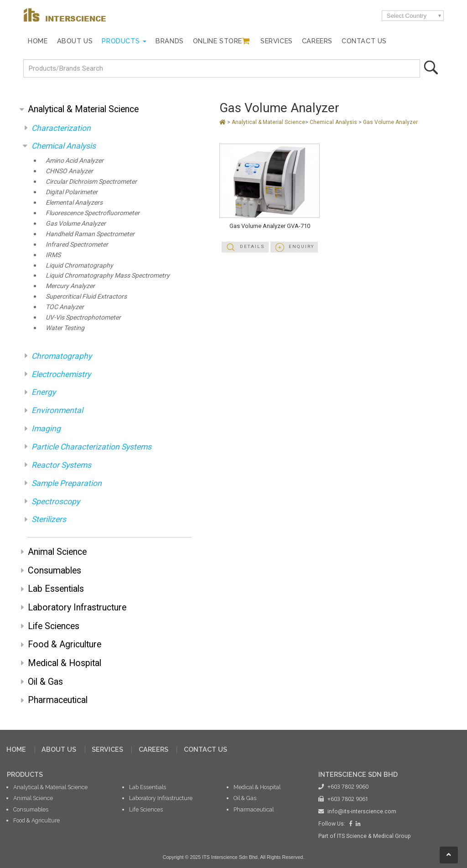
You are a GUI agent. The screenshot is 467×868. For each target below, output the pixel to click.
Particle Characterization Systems (91, 447)
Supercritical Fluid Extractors (86, 297)
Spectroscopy (56, 501)
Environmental (57, 410)
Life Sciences (54, 626)
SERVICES (107, 749)
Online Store (218, 41)
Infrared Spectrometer (77, 245)
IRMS (53, 255)
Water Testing (65, 328)
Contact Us (364, 41)
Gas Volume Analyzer (76, 224)
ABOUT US (59, 749)
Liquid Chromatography (79, 266)
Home (38, 41)
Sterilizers (49, 519)
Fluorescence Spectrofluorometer (93, 213)
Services (277, 41)
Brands (170, 41)
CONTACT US (205, 749)
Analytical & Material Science (83, 109)
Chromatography (62, 356)
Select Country (407, 16)
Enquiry (301, 246)
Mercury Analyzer (70, 286)
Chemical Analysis (64, 146)
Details (252, 246)
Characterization (61, 128)
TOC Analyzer (65, 307)
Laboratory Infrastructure (77, 607)
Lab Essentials (56, 589)
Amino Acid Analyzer (75, 161)
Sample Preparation (67, 483)
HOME (16, 749)
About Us (75, 41)
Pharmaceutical (58, 700)
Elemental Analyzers (74, 203)
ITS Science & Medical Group (374, 836)
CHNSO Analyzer (69, 171)
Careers (317, 41)
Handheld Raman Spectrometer (90, 234)
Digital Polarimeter (72, 192)
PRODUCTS (25, 774)
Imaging (46, 429)
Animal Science (57, 552)
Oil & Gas (45, 682)
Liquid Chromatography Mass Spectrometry (108, 276)
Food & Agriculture (65, 644)
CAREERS (153, 749)
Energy (44, 392)
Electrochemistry (61, 374)
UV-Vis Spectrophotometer (83, 318)
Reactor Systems (61, 465)
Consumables (54, 571)
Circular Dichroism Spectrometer (91, 182)
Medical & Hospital (65, 663)
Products (121, 41)
